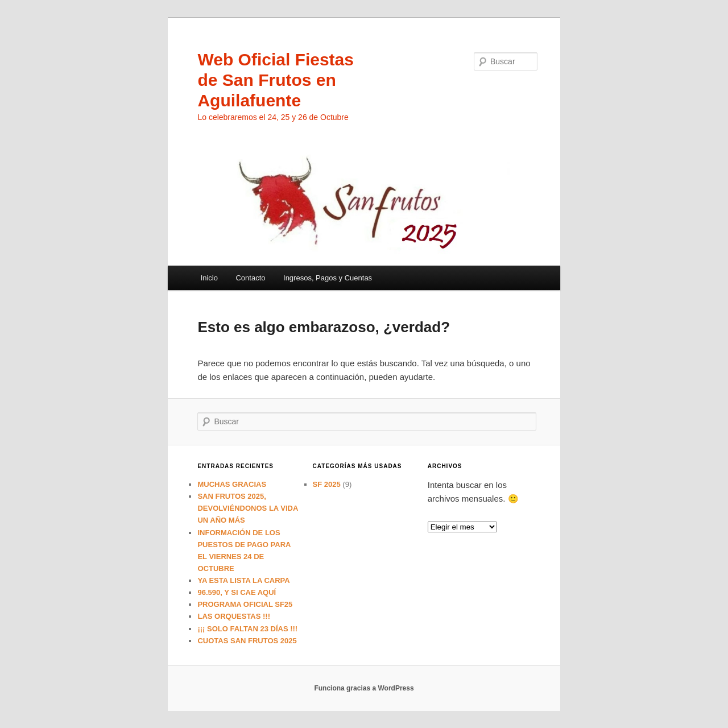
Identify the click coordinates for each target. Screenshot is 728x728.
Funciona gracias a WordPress (364, 688)
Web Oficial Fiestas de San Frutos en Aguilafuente (276, 80)
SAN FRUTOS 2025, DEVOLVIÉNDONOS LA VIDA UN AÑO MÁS (247, 508)
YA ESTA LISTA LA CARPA (243, 580)
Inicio (209, 278)
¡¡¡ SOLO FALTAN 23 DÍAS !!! (247, 629)
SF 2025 (327, 484)
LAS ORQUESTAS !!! (234, 616)
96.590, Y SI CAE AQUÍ (237, 592)
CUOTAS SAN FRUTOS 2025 (247, 641)
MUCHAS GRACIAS (232, 484)
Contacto (250, 278)
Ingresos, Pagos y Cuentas (328, 278)
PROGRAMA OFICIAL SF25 (245, 604)
